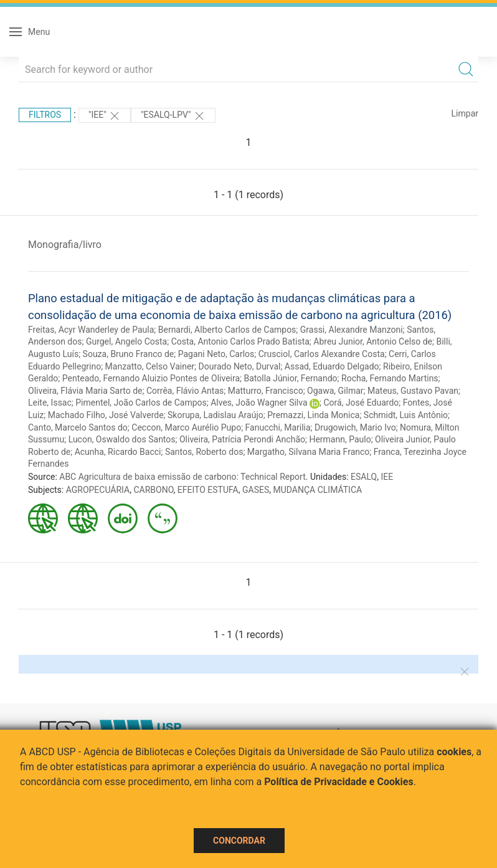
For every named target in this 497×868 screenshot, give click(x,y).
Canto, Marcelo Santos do (78, 427)
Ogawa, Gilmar (335, 391)
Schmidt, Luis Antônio (406, 415)
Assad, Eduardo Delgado (332, 366)
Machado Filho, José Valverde (106, 415)
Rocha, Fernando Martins (390, 378)
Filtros (45, 115)
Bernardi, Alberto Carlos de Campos (227, 330)
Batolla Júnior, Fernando (291, 378)
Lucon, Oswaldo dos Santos (122, 439)
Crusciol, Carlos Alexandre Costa (322, 354)
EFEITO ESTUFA (208, 490)
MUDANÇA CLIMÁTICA (318, 490)
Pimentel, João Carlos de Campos (141, 403)
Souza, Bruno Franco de (129, 354)
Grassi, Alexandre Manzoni (352, 330)
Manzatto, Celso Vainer (150, 366)
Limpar (465, 113)
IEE (387, 477)
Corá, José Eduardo (361, 403)
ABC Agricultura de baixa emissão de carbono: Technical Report (182, 477)
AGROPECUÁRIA (98, 490)
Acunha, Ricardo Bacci (118, 452)
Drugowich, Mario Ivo (355, 427)
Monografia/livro (65, 245)
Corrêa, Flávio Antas (185, 391)
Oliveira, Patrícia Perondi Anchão (242, 439)
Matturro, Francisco (266, 391)
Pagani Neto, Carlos (216, 354)
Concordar (239, 841)
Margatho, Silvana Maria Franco (308, 452)
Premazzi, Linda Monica (313, 415)
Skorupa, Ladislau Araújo (215, 415)
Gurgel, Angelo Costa (126, 341)
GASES (256, 490)
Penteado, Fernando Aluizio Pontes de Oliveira (151, 378)
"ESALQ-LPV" (173, 116)
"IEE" (105, 116)
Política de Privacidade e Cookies (339, 782)
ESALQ (364, 477)
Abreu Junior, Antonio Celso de (373, 341)
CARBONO (153, 490)
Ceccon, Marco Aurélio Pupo (186, 427)
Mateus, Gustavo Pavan (413, 391)
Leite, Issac (50, 403)
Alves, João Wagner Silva (259, 403)
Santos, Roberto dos (204, 452)
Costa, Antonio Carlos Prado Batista (240, 341)
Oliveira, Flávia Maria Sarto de (85, 391)
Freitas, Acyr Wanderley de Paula (91, 330)
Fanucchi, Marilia (278, 427)
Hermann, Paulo (340, 439)
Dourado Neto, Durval (240, 366)
